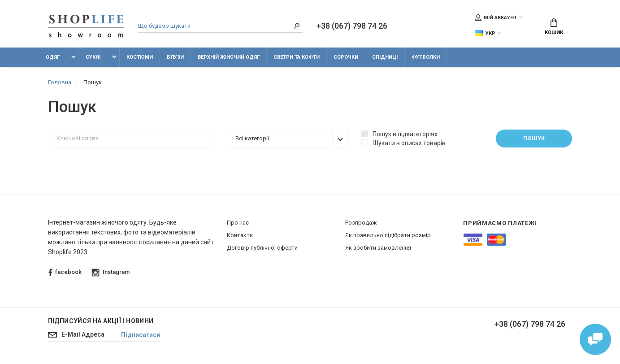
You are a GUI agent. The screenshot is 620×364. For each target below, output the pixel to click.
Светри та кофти (297, 57)
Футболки (426, 57)
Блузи (175, 57)
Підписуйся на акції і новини (101, 321)
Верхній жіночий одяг (229, 57)
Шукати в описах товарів (403, 143)
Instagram (110, 272)
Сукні (93, 57)
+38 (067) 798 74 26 (352, 26)
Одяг (53, 57)
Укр (485, 33)
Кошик (554, 27)
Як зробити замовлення (378, 248)
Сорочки (346, 57)
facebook (65, 272)
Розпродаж (361, 223)
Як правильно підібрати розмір (388, 235)
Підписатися (141, 335)
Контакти (240, 235)
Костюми (140, 57)
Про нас (238, 223)
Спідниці (385, 57)
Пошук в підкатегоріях (399, 134)
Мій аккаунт (496, 17)
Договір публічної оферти (262, 248)
